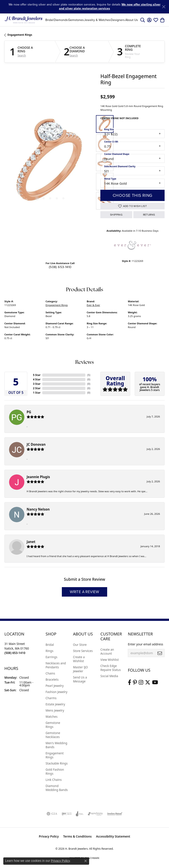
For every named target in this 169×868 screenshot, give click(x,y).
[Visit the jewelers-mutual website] (115, 814)
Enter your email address (145, 644)
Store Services (83, 651)
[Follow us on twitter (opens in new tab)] (148, 682)
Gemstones (76, 20)
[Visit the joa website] (80, 814)
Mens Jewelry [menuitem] (55, 710)
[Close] (164, 7)
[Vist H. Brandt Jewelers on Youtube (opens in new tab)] (155, 682)
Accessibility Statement (113, 836)
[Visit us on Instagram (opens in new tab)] (141, 682)
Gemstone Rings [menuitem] (53, 725)
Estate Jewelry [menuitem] (55, 704)
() (89, 375)
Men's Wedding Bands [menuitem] (56, 745)
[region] (50, 162)
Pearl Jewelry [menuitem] (55, 686)
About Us (132, 20)
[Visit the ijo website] (67, 814)
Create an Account (107, 651)
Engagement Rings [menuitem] (55, 755)
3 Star (37, 384)
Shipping (116, 215)
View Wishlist (109, 660)
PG (29, 412)
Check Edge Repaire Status (111, 668)
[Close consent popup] (86, 861)
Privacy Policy (49, 836)
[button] (143, 20)
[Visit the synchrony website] (95, 814)
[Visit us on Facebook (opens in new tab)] (130, 682)
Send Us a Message (80, 679)
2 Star (37, 388)
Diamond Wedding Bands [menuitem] (57, 788)
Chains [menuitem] (50, 673)
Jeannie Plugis (38, 477)
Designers (118, 20)
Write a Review (84, 592)
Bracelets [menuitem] (52, 679)
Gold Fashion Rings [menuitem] (55, 771)
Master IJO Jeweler (81, 669)
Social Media (109, 676)
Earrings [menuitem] (51, 657)
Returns (149, 215)
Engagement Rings (20, 35)
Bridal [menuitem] (50, 645)
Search (22, 56)
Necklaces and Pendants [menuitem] (56, 665)
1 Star (37, 393)
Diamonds (61, 20)
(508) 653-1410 (60, 267)
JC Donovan (36, 444)
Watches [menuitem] (51, 717)
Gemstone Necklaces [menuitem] (53, 735)
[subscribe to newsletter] (160, 653)
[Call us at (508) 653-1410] (15, 653)
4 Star (37, 379)
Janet (31, 542)
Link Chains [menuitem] (54, 780)
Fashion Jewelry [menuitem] (56, 692)
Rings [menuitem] (49, 651)
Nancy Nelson (38, 509)
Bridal (49, 20)
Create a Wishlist (79, 659)
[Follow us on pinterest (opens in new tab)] (135, 682)
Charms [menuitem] (51, 698)
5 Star (37, 375)
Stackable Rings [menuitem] (57, 763)
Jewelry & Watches (97, 20)
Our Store (80, 645)
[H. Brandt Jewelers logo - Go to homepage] (24, 20)
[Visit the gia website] (52, 814)
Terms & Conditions (77, 836)
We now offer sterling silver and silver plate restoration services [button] (110, 7)
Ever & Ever (93, 305)
